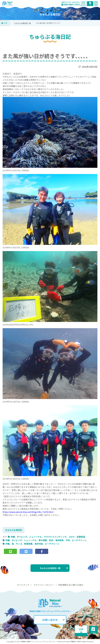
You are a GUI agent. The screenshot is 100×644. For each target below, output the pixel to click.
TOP (4, 23)
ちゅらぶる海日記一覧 (22, 23)
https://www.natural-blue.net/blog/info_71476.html (28, 512)
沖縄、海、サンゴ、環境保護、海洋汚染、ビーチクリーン (32, 544)
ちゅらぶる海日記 (14, 530)
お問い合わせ (53, 620)
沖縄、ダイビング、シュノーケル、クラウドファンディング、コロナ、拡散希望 (48, 537)
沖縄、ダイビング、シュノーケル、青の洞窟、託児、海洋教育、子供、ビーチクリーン (46, 540)
